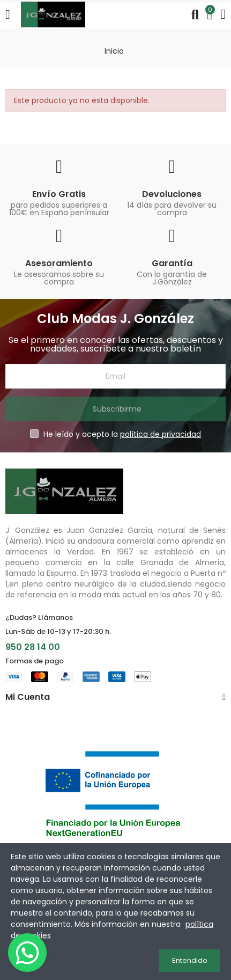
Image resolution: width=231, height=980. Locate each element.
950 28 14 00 (33, 647)
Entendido (190, 960)
